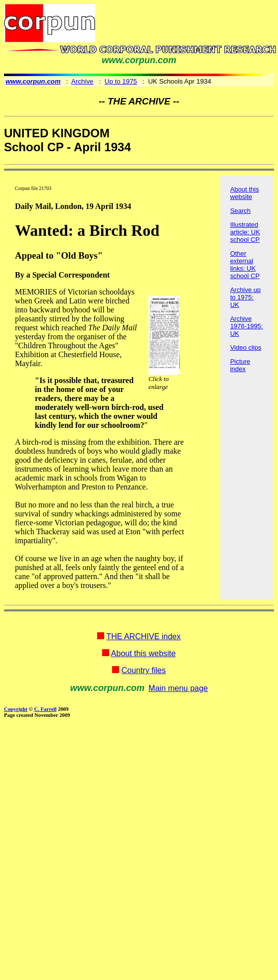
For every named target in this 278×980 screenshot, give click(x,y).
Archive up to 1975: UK (245, 297)
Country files (144, 670)
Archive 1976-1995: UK (247, 326)
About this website (245, 193)
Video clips (246, 347)
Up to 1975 (121, 81)
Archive (82, 81)
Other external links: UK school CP (245, 265)
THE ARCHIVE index (143, 637)
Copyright (16, 709)
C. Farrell (45, 709)
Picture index (240, 365)
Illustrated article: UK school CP (245, 232)
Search (240, 211)
